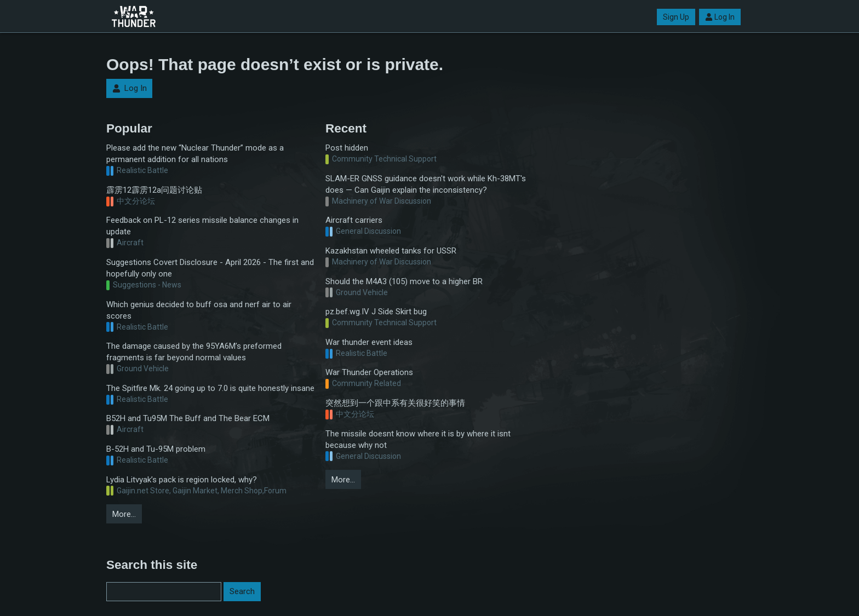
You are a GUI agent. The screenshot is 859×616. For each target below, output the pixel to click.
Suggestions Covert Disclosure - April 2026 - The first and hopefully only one (210, 268)
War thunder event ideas (369, 342)
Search (242, 591)
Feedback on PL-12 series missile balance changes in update (202, 226)
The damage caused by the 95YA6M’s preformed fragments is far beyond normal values (194, 352)
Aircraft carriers (354, 220)
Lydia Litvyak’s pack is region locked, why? (182, 480)
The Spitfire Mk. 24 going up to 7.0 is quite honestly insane (210, 388)
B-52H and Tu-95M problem (156, 449)
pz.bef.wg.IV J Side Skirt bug (376, 312)
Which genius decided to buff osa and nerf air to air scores (199, 310)
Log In (720, 17)
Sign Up (676, 17)
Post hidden (347, 148)
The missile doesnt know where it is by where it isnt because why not (418, 439)
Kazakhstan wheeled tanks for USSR (391, 251)
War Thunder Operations (369, 372)
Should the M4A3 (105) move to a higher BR (404, 281)
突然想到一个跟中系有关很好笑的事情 (395, 403)
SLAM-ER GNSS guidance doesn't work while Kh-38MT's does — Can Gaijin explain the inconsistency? (426, 184)
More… (124, 514)
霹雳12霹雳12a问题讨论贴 (154, 190)
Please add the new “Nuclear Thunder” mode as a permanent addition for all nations (195, 154)
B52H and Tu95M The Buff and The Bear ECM (188, 418)
